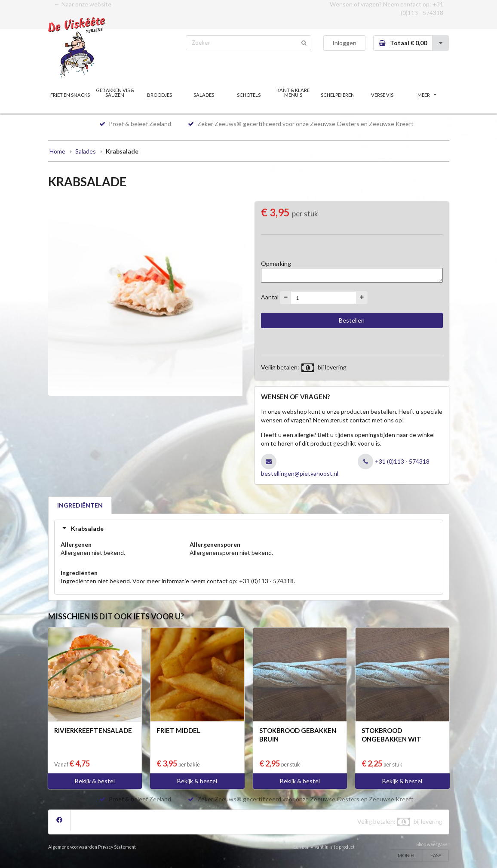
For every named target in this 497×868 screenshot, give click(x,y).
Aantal (270, 297)
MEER (427, 95)
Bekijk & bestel (95, 781)
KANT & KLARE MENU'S (293, 92)
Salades (86, 151)
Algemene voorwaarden (73, 847)
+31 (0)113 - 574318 (402, 461)
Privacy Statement (117, 847)
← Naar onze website (83, 4)
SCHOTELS (249, 95)
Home (57, 151)
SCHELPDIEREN (338, 95)
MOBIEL (407, 855)
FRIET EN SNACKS (70, 95)
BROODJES (160, 95)
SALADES (204, 95)
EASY (436, 855)
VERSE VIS (382, 95)
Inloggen (344, 43)
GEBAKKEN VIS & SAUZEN (115, 92)
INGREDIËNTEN (80, 505)
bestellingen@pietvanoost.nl (300, 473)
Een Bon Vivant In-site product (324, 847)
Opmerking (276, 263)
